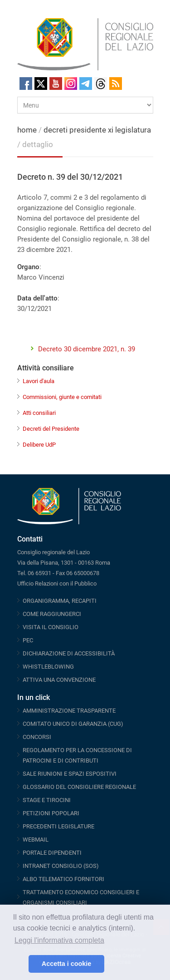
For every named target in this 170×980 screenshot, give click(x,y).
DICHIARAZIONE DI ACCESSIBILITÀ (69, 653)
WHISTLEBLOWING (48, 667)
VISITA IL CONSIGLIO (51, 627)
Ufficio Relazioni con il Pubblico (57, 584)
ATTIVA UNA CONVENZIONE (59, 680)
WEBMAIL (36, 840)
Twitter (41, 84)
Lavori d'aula (39, 381)
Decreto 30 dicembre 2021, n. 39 (87, 349)
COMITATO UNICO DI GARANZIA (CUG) (73, 724)
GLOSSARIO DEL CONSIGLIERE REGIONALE (79, 787)
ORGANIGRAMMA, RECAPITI (60, 601)
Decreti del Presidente (51, 429)
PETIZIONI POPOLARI (51, 813)
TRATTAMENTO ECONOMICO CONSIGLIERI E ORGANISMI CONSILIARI (81, 897)
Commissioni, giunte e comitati (62, 397)
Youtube (56, 84)
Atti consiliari (39, 413)
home (27, 130)
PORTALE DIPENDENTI (52, 853)
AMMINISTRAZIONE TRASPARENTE (69, 711)
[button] (19, 964)
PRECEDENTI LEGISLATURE (58, 826)
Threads (101, 84)
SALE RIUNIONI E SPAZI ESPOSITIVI (70, 774)
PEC (28, 640)
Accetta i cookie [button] (67, 964)
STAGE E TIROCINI (47, 800)
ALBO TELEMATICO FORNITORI (63, 879)
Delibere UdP (39, 445)
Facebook (26, 84)
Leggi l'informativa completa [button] (59, 940)
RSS (116, 84)
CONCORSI (37, 737)
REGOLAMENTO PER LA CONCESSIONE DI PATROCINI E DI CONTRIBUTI (77, 755)
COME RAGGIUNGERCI (52, 614)
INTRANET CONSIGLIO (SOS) (61, 866)
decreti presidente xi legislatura (97, 130)
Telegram (86, 84)
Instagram (71, 84)
